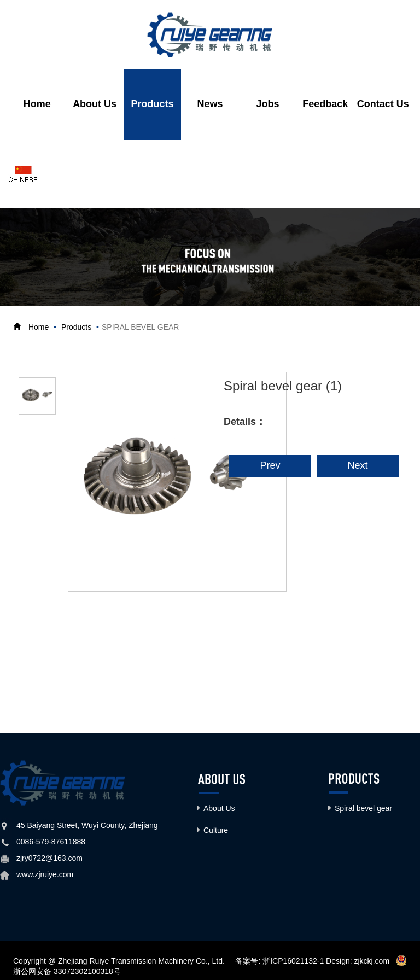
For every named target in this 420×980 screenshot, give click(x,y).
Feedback (325, 104)
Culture (216, 831)
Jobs (267, 104)
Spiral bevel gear (363, 809)
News (210, 104)
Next (357, 466)
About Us (95, 104)
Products (153, 104)
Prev (270, 466)
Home (37, 104)
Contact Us (383, 104)
